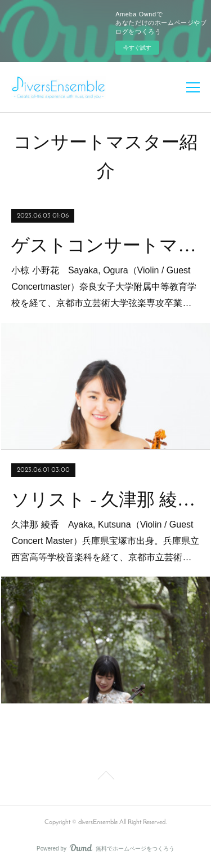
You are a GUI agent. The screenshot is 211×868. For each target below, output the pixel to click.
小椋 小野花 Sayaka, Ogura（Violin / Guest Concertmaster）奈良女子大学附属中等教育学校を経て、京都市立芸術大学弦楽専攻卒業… (104, 287)
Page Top (105, 777)
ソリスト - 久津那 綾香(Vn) (105, 499)
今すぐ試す (137, 48)
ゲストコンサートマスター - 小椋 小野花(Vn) (105, 245)
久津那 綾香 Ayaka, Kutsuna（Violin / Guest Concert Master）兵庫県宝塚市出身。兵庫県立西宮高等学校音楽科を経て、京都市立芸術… (105, 541)
